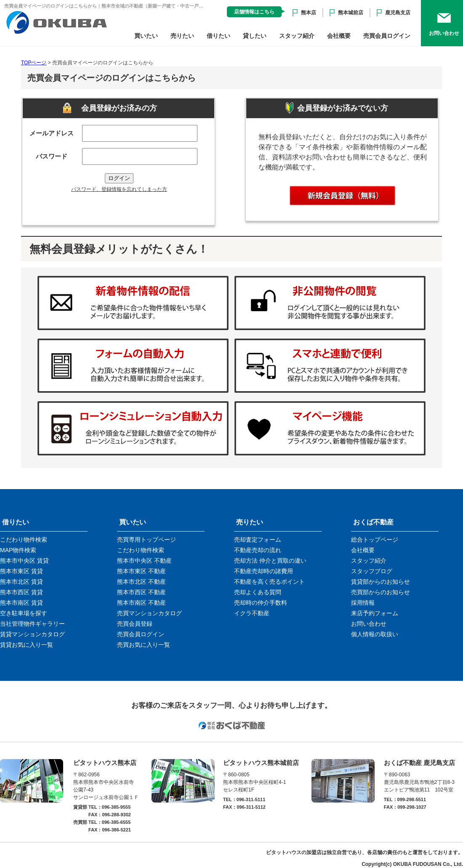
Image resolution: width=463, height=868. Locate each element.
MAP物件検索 (18, 550)
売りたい (182, 36)
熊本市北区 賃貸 (21, 582)
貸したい (255, 36)
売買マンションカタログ (149, 613)
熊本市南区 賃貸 (21, 603)
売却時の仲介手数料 (261, 603)
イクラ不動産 (252, 613)
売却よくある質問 (258, 592)
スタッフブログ (372, 571)
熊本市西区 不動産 (141, 592)
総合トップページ (375, 540)
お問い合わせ (369, 624)
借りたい (218, 36)
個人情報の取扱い (375, 634)
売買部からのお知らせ (381, 592)
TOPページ (34, 63)
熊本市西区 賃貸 (21, 592)
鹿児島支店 (398, 13)
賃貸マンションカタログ (32, 634)
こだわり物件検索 (24, 540)
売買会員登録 (135, 624)
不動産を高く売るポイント (269, 582)
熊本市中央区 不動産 (144, 561)
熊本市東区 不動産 (141, 571)
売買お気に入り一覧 (144, 645)
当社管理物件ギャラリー (32, 624)
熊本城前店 (351, 13)
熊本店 (309, 13)
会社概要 (339, 36)
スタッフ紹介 (297, 36)
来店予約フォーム (375, 613)
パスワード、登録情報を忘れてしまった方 (119, 189)
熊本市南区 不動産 (141, 603)
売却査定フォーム (258, 540)
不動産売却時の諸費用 (263, 571)
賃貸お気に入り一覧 (27, 645)
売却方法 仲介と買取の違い (270, 561)
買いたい (146, 36)
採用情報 (363, 603)
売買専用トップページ (146, 540)
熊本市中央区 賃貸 (24, 561)
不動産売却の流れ (258, 550)
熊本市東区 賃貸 (21, 571)
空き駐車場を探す (24, 613)
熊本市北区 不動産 (141, 582)
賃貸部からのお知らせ (381, 582)
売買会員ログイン (387, 36)
